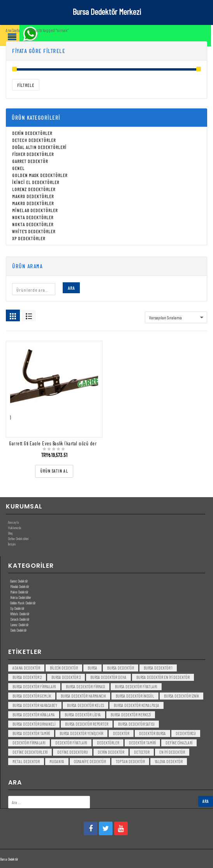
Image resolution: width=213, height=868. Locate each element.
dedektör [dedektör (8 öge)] (121, 733)
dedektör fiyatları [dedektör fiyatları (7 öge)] (71, 743)
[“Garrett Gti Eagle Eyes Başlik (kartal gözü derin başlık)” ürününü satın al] (54, 471)
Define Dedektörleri (18, 539)
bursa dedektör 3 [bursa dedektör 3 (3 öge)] (66, 677)
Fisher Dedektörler (33, 154)
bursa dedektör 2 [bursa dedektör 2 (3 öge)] (27, 677)
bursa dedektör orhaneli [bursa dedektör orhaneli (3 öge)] (34, 724)
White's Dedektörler (34, 231)
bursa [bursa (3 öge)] (92, 668)
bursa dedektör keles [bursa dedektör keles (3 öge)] (85, 705)
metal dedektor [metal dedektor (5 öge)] (26, 761)
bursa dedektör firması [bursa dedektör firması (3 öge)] (85, 686)
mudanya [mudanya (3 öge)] (57, 761)
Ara (71, 288)
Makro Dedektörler (33, 196)
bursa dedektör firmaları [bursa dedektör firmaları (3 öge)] (34, 686)
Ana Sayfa (13, 30)
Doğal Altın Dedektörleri (39, 147)
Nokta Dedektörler (33, 217)
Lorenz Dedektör (19, 625)
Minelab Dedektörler (35, 210)
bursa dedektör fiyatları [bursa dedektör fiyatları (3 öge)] (136, 686)
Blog (10, 533)
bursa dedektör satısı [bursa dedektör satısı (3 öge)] (136, 724)
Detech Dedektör (20, 619)
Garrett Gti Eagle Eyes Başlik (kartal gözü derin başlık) (62, 443)
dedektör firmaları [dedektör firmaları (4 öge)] (29, 743)
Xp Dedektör (17, 608)
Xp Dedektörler (29, 238)
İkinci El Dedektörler (36, 182)
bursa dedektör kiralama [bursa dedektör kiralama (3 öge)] (34, 715)
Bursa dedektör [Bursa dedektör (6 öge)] (121, 668)
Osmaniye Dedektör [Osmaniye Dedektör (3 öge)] (90, 761)
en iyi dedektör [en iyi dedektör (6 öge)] (172, 752)
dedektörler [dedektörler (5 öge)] (108, 743)
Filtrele (26, 85)
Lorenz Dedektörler (34, 189)
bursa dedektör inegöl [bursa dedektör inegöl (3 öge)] (135, 696)
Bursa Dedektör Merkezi (107, 11)
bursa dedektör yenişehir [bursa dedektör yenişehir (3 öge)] (81, 733)
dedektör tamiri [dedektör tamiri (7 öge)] (142, 743)
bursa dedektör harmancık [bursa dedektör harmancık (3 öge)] (83, 696)
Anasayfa (13, 522)
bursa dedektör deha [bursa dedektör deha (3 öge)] (108, 677)
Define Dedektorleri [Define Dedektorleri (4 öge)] (30, 752)
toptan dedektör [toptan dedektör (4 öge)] (130, 761)
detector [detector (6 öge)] (142, 752)
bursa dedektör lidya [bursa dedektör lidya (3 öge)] (83, 715)
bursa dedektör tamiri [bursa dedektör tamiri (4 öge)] (31, 733)
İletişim (12, 544)
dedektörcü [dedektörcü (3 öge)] (186, 733)
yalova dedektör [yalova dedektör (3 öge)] (169, 761)
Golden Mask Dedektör (23, 603)
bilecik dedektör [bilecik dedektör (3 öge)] (64, 668)
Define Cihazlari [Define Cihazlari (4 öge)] (179, 743)
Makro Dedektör (19, 592)
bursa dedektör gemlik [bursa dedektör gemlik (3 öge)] (32, 696)
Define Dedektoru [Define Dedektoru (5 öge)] (73, 752)
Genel (18, 168)
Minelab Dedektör (19, 586)
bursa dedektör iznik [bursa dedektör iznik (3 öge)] (181, 696)
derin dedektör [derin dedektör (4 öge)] (111, 752)
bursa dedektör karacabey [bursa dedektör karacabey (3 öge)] (35, 705)
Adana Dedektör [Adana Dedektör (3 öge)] (26, 668)
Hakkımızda (14, 528)
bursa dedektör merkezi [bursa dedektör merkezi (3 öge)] (131, 715)
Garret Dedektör (30, 161)
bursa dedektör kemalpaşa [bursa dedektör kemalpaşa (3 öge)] (136, 705)
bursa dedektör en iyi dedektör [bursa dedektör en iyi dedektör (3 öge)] (163, 677)
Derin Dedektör (18, 630)
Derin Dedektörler (32, 133)
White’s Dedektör (20, 614)
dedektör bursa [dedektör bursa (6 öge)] (152, 733)
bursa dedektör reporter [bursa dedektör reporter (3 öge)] (87, 724)
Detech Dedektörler (34, 140)
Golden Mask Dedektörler (40, 175)
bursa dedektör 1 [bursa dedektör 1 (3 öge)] (158, 668)
